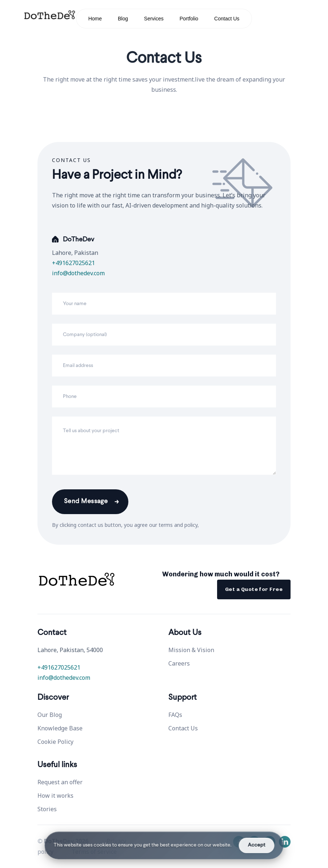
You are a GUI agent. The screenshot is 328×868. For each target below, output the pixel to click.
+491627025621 (73, 263)
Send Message (86, 502)
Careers (179, 663)
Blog (123, 19)
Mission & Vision (191, 650)
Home (95, 19)
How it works (55, 796)
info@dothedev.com (78, 273)
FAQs (175, 715)
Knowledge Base (60, 728)
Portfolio (189, 19)
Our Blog (50, 715)
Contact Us (227, 19)
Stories (47, 809)
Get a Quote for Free (254, 589)
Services (154, 19)
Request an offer (60, 782)
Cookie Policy (55, 742)
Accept (257, 845)
